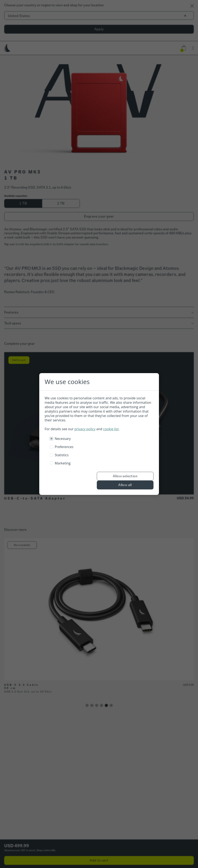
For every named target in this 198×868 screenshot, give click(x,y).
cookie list (111, 429)
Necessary (63, 439)
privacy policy (85, 429)
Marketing (63, 463)
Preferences (64, 447)
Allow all (125, 485)
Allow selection (125, 476)
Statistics (62, 455)
